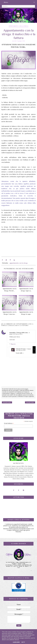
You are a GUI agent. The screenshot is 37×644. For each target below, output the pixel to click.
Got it (23, 642)
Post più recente (7, 402)
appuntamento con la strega (18, 26)
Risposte (13, 344)
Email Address (9, 423)
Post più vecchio (30, 402)
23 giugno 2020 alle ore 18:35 (20, 333)
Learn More (16, 642)
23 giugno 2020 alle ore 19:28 (24, 349)
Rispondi (12, 340)
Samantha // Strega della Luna (19, 332)
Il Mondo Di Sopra (21, 349)
